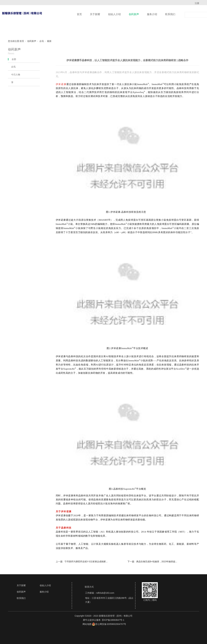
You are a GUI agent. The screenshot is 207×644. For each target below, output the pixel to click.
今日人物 (16, 75)
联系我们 (170, 14)
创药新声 (134, 14)
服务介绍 (152, 14)
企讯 (42, 41)
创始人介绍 (114, 14)
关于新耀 (95, 14)
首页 (79, 14)
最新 (49, 41)
